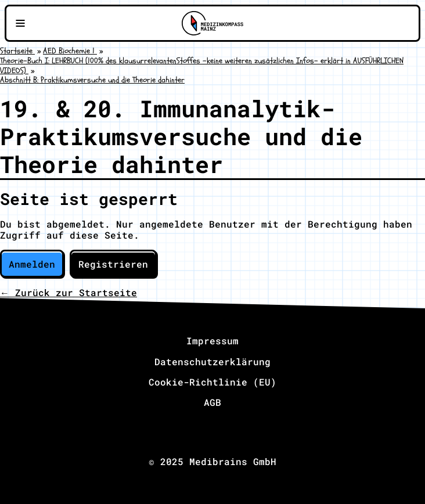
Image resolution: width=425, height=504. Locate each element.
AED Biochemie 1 (70, 51)
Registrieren (113, 264)
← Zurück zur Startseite (69, 292)
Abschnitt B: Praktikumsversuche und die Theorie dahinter (92, 80)
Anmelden (32, 264)
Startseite (17, 51)
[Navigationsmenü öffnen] (20, 23)
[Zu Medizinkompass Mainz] (212, 23)
